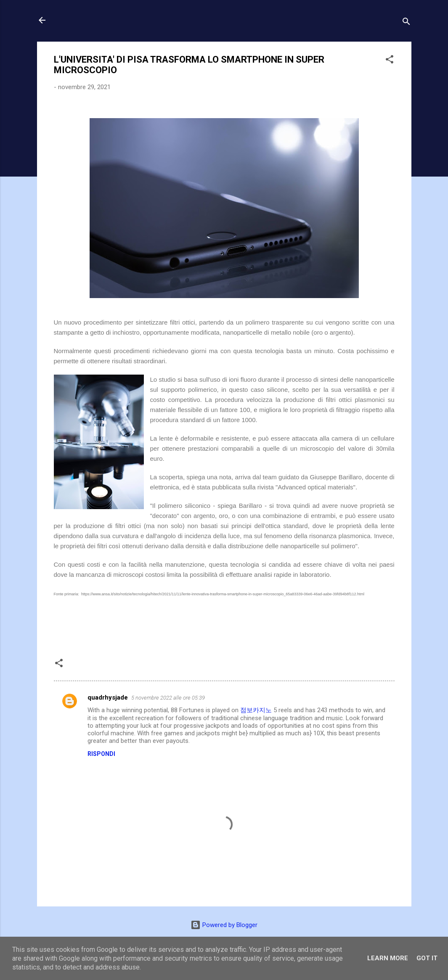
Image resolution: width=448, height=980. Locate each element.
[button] (390, 61)
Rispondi (101, 754)
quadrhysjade (108, 697)
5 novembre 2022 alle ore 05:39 (168, 698)
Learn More (388, 958)
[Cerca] (406, 23)
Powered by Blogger (224, 925)
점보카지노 (256, 710)
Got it (427, 958)
